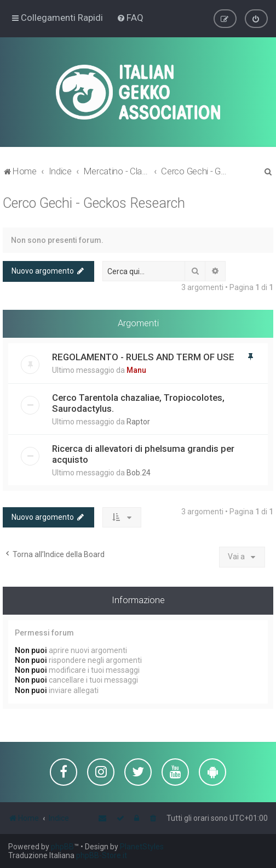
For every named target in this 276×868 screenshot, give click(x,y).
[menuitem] (130, 18)
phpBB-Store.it (102, 855)
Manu (136, 370)
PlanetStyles (142, 847)
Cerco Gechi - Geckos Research (94, 203)
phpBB (62, 847)
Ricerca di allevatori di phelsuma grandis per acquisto (143, 453)
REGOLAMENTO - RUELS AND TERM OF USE (143, 356)
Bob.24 (139, 472)
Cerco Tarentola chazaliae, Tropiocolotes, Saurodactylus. (138, 402)
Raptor (138, 421)
